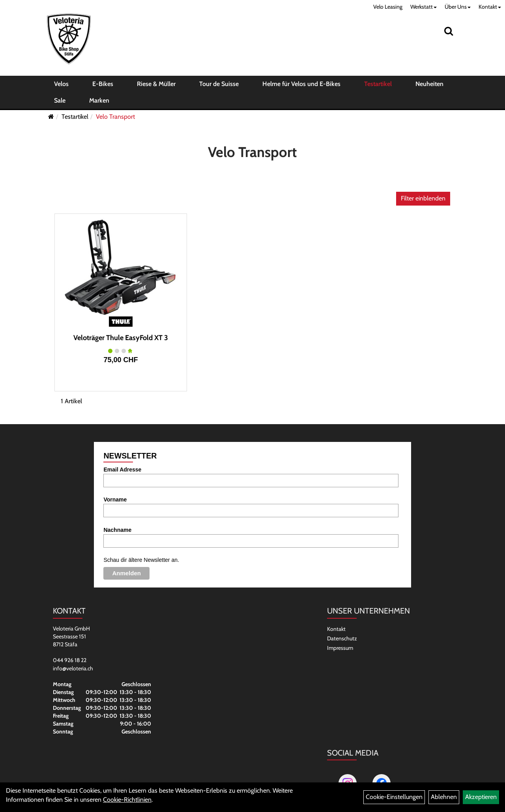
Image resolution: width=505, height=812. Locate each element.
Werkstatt (424, 7)
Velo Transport (115, 117)
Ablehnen (444, 797)
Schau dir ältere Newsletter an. (141, 560)
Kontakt (490, 7)
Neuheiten (429, 84)
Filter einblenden (423, 198)
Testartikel (378, 84)
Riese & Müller (156, 84)
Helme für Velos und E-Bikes (301, 84)
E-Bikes (103, 84)
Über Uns (458, 7)
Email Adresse (122, 470)
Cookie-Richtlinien (127, 800)
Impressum (340, 648)
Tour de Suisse (219, 84)
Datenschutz (342, 638)
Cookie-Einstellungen (394, 797)
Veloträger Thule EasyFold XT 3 (121, 338)
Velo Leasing (388, 7)
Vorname (115, 500)
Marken (99, 100)
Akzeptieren (481, 797)
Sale (60, 100)
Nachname (117, 530)
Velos (61, 84)
